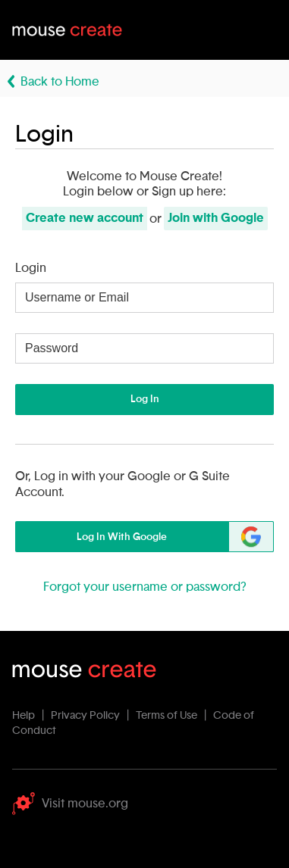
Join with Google (216, 218)
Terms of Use (166, 716)
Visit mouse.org (70, 804)
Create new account (85, 218)
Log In (145, 399)
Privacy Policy (85, 716)
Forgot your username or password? (145, 587)
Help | (30, 716)
